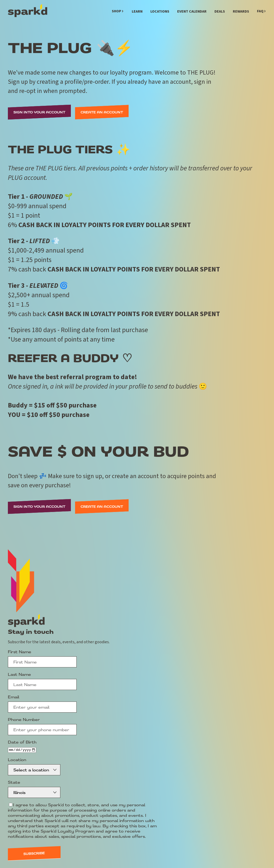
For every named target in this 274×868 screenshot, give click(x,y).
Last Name (19, 674)
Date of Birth (22, 742)
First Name (20, 652)
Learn (137, 12)
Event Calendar (192, 12)
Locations (160, 12)
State (14, 782)
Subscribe (34, 854)
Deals (220, 12)
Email (14, 697)
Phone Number (24, 719)
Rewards (241, 12)
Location (17, 760)
